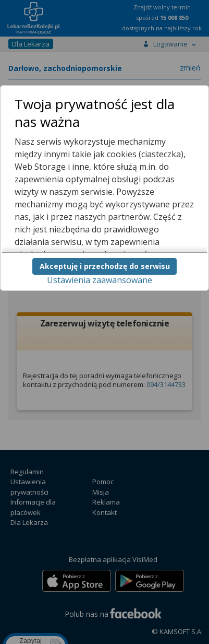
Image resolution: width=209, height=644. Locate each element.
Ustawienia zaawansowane (100, 280)
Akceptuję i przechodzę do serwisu (105, 266)
